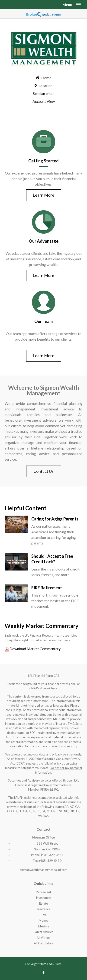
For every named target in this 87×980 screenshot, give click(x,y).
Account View (44, 101)
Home (46, 78)
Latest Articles (43, 932)
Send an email (44, 93)
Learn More (43, 195)
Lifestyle (44, 926)
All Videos (43, 938)
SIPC (55, 789)
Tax (43, 915)
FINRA (45, 789)
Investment (44, 898)
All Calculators (44, 943)
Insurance (44, 909)
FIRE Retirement (47, 588)
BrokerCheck (49, 688)
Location (45, 86)
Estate (43, 903)
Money (43, 920)
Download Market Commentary (35, 649)
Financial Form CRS (46, 676)
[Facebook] (43, 972)
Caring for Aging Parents (55, 519)
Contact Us (43, 471)
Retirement (43, 892)
